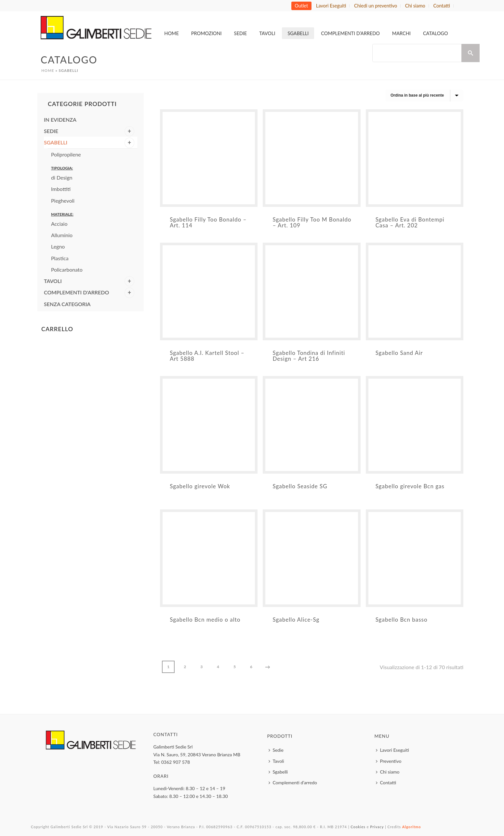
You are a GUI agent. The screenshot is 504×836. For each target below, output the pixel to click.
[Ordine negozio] (424, 96)
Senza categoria (67, 304)
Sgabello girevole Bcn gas (410, 486)
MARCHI (401, 33)
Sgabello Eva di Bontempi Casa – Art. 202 (410, 222)
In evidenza (60, 120)
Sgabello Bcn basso (402, 620)
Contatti (386, 782)
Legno (58, 246)
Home (172, 33)
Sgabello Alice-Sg (296, 620)
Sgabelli (298, 33)
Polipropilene (66, 154)
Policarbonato (67, 270)
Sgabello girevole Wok (200, 486)
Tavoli (267, 33)
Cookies (358, 827)
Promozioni (206, 33)
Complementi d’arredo (350, 33)
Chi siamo (388, 772)
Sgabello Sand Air (399, 353)
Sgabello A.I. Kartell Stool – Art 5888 (207, 356)
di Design (62, 177)
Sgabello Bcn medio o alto (205, 620)
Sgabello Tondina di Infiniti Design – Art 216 (309, 356)
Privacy (377, 827)
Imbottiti (61, 189)
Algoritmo (412, 827)
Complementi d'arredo (76, 292)
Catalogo (436, 33)
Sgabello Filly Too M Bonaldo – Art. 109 (312, 222)
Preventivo (389, 761)
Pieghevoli (63, 201)
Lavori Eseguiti (392, 750)
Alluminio (62, 235)
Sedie (241, 33)
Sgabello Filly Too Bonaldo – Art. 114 (208, 222)
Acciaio (59, 224)
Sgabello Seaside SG (300, 486)
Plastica (60, 258)
